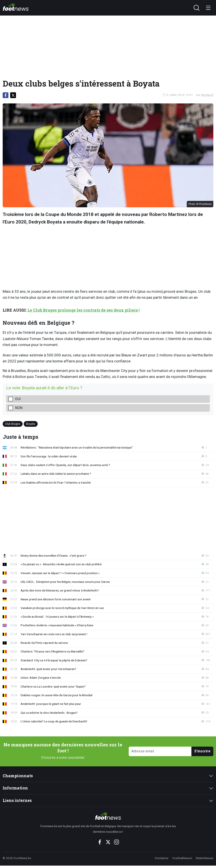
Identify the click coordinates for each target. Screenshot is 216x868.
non (19, 408)
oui (18, 399)
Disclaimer (162, 858)
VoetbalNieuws (182, 858)
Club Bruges (13, 424)
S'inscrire (202, 751)
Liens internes (17, 800)
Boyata (31, 424)
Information (15, 788)
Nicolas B (207, 95)
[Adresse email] (160, 751)
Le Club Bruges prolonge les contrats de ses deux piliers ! (84, 310)
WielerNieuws (204, 858)
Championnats (18, 776)
